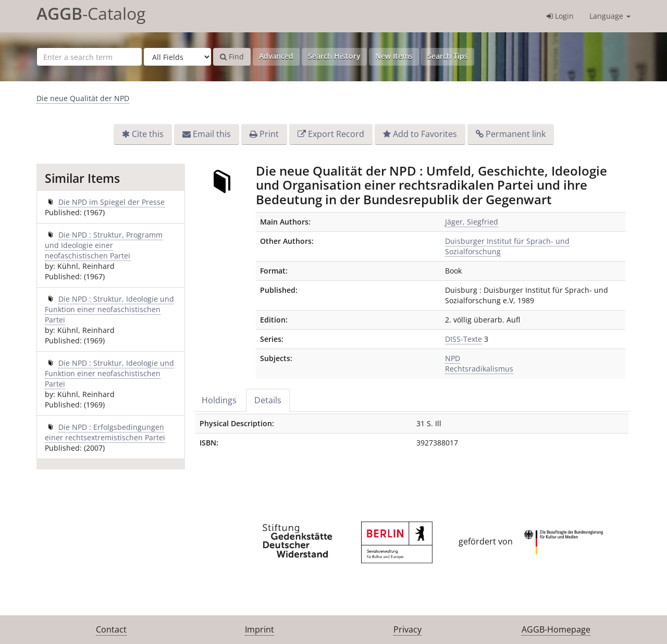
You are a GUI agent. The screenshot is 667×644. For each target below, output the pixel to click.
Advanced (276, 56)
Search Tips (448, 56)
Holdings (219, 400)
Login (560, 16)
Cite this (148, 134)
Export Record (336, 134)
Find (232, 57)
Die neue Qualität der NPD (83, 98)
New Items (394, 56)
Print (269, 134)
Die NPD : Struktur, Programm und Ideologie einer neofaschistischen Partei (104, 245)
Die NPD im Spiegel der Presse (112, 202)
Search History (334, 56)
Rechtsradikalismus (479, 369)
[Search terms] (89, 57)
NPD (453, 358)
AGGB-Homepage (556, 629)
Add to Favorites (425, 134)
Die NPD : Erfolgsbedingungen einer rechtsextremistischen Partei (105, 432)
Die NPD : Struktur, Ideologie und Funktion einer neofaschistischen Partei (109, 309)
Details (268, 400)
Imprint (260, 629)
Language (610, 16)
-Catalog (91, 13)
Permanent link (516, 134)
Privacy (407, 629)
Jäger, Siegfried (472, 222)
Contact (111, 629)
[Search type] (177, 57)
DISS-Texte (464, 339)
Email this (212, 134)
